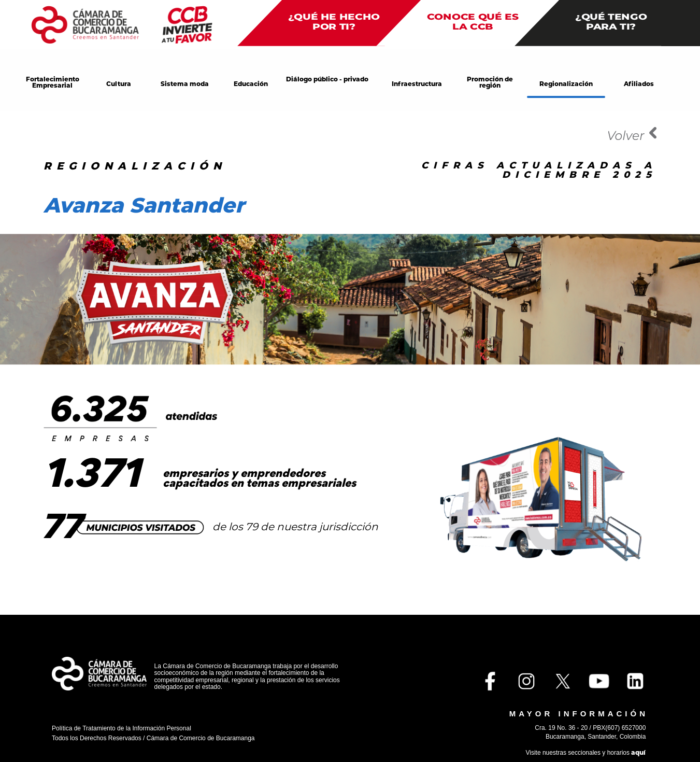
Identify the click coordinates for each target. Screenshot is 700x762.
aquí (638, 752)
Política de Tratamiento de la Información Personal (122, 728)
